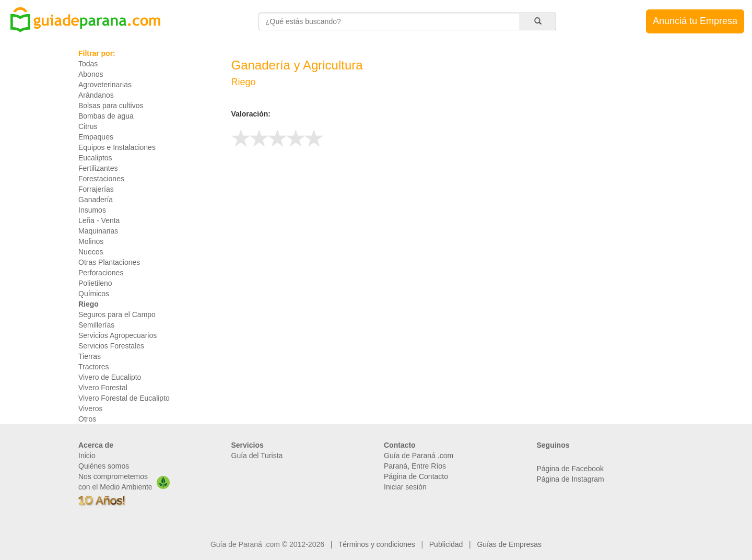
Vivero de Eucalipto (110, 377)
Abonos (91, 74)
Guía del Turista (257, 456)
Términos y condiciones (377, 544)
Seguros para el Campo (117, 314)
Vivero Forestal (103, 388)
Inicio (87, 456)
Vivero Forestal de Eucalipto (124, 398)
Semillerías (96, 325)
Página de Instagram (571, 479)
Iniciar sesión (405, 487)
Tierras (90, 356)
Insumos (92, 210)
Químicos (94, 294)
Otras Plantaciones (109, 262)
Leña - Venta (99, 220)
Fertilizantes (98, 168)
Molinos (91, 241)
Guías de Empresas (509, 544)
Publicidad (446, 544)
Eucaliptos (95, 158)
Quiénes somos (104, 466)
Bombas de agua (106, 116)
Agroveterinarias (105, 85)
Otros (87, 419)
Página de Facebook (570, 469)
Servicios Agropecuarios (118, 335)
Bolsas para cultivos (111, 106)
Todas (88, 64)
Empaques (96, 137)
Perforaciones (101, 273)
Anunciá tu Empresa (695, 21)
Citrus (88, 126)
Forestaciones (101, 179)
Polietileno (95, 283)
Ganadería (96, 200)
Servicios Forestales (111, 346)
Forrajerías (96, 189)
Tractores (94, 367)
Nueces (91, 252)
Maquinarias (98, 231)
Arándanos (96, 95)
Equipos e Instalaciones (117, 147)
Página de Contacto (416, 476)
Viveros (90, 409)
